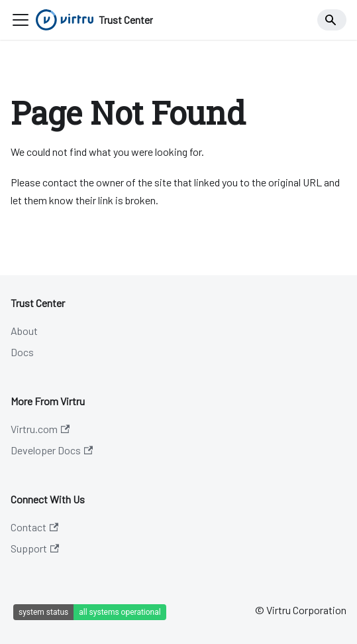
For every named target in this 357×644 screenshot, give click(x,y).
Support (35, 548)
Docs (22, 352)
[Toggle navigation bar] (21, 20)
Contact (34, 527)
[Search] (332, 20)
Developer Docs (52, 450)
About (24, 331)
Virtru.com (40, 429)
